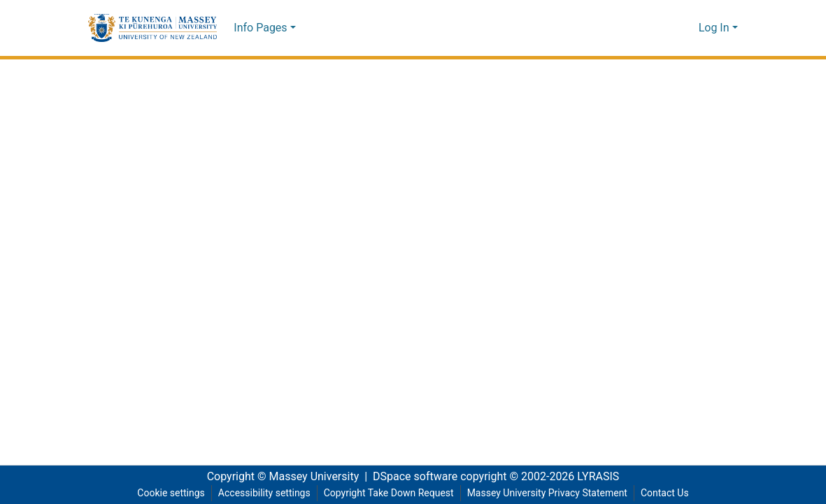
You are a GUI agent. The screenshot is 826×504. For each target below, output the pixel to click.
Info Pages (260, 28)
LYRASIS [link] (603, 477)
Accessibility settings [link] (259, 493)
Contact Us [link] (671, 493)
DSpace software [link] (411, 477)
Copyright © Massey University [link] (278, 477)
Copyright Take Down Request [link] (387, 493)
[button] (153, 28)
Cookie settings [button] (164, 493)
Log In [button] (716, 28)
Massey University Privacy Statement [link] (551, 493)
